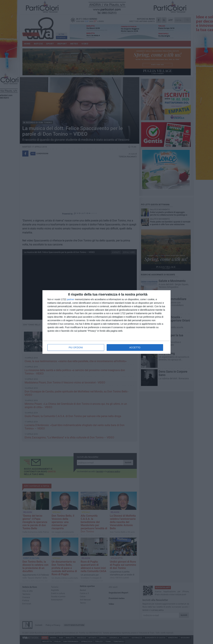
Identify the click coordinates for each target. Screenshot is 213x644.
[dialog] (106, 322)
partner (71, 299)
